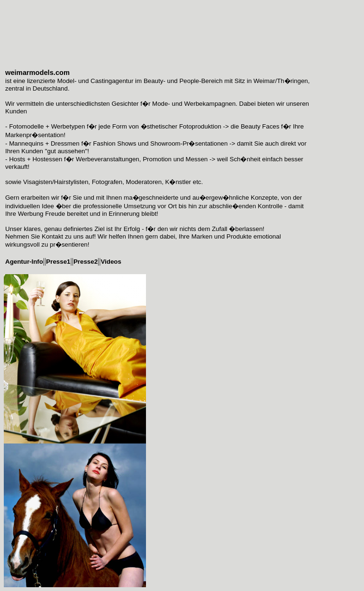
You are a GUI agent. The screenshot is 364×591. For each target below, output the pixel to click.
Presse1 (58, 262)
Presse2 (86, 262)
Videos (111, 262)
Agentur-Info (24, 262)
